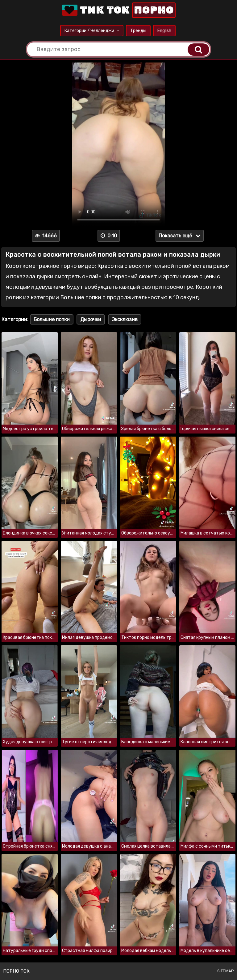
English (164, 31)
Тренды (138, 31)
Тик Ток (118, 10)
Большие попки (52, 319)
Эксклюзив (125, 319)
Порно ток (16, 971)
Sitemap (226, 971)
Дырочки (91, 319)
